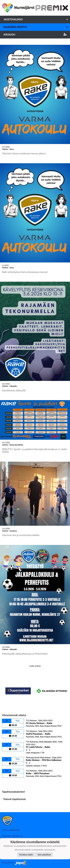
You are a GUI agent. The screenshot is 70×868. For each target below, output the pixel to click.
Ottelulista (8, 782)
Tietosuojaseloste (11, 830)
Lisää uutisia (35, 666)
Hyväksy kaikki (26, 854)
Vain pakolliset (44, 854)
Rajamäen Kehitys (37, 27)
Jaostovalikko (37, 19)
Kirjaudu (35, 35)
